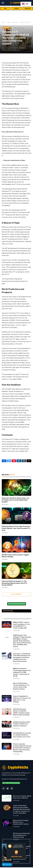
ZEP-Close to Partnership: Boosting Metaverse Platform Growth (22, 835)
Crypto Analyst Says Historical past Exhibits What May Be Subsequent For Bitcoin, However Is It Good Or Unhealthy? (22, 809)
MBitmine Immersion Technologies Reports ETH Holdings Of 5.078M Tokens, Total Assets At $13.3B (22, 672)
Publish (16, 9)
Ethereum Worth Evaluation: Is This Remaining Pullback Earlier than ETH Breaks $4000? (14, 583)
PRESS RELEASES (8, 611)
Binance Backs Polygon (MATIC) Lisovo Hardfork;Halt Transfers (21, 822)
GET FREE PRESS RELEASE (17, 604)
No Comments (7, 50)
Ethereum (6, 28)
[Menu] (3, 3)
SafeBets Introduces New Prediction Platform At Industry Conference (21, 724)
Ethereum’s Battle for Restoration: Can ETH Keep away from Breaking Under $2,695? (15, 500)
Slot (5, 9)
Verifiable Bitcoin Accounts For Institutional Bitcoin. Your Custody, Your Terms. (22, 735)
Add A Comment (16, 594)
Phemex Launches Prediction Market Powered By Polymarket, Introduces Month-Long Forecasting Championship (22, 748)
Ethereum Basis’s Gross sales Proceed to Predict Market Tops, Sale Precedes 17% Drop (16, 528)
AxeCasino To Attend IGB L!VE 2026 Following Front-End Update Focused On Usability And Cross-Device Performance (22, 658)
